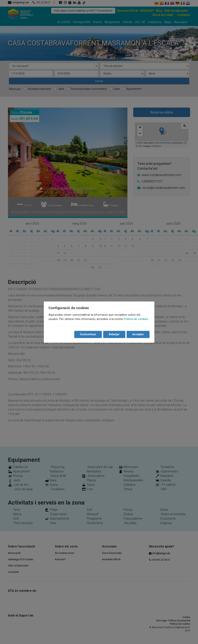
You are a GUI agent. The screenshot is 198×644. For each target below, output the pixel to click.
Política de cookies (137, 319)
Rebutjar (114, 334)
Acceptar (137, 334)
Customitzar (87, 334)
